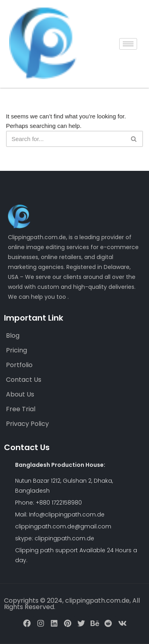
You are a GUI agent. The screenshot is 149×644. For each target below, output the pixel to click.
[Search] (66, 139)
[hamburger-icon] (128, 44)
